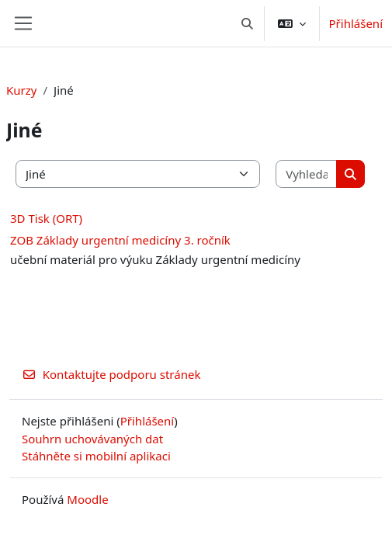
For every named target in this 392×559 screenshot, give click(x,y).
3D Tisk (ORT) (46, 218)
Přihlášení (356, 23)
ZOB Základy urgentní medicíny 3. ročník (120, 240)
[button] (247, 23)
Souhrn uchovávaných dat (92, 439)
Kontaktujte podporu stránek (111, 374)
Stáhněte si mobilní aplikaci (96, 456)
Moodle (87, 499)
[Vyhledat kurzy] (307, 174)
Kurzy (21, 90)
